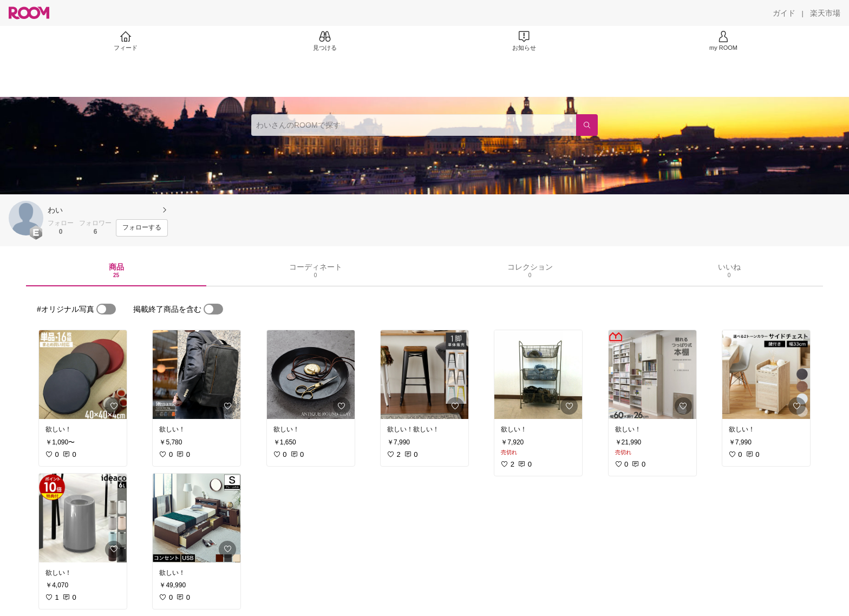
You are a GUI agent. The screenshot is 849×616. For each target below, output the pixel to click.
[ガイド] (784, 13)
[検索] (587, 125)
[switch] (106, 309)
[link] (83, 375)
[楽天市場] (825, 13)
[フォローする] (142, 228)
